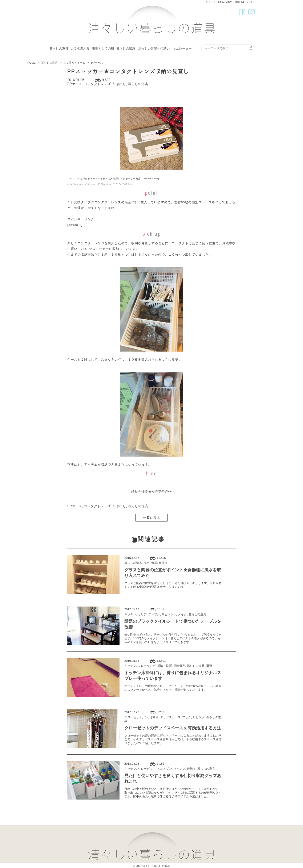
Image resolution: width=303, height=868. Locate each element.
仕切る (191, 769)
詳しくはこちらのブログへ (151, 491)
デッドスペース (170, 717)
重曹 (209, 666)
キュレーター (182, 48)
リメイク (181, 614)
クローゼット (133, 717)
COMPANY (225, 2)
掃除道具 (179, 666)
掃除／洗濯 (165, 666)
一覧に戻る (151, 518)
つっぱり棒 (151, 717)
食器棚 (163, 563)
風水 (147, 563)
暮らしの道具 (59, 48)
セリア (142, 614)
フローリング (147, 666)
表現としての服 (103, 48)
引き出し (119, 84)
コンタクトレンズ (97, 84)
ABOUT (211, 2)
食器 (154, 563)
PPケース (75, 84)
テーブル (154, 614)
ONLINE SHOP (244, 2)
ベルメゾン (165, 769)
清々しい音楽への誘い (154, 48)
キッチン (130, 614)
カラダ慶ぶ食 (80, 48)
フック (187, 717)
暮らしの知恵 (126, 48)
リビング (167, 614)
